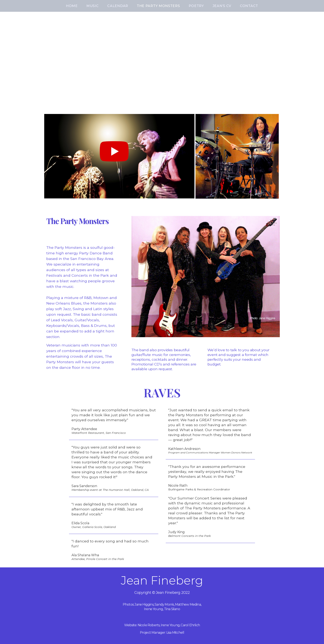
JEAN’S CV (222, 6)
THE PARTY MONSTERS (158, 6)
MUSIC (93, 6)
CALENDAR (118, 6)
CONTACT (249, 6)
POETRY (196, 6)
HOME (72, 6)
